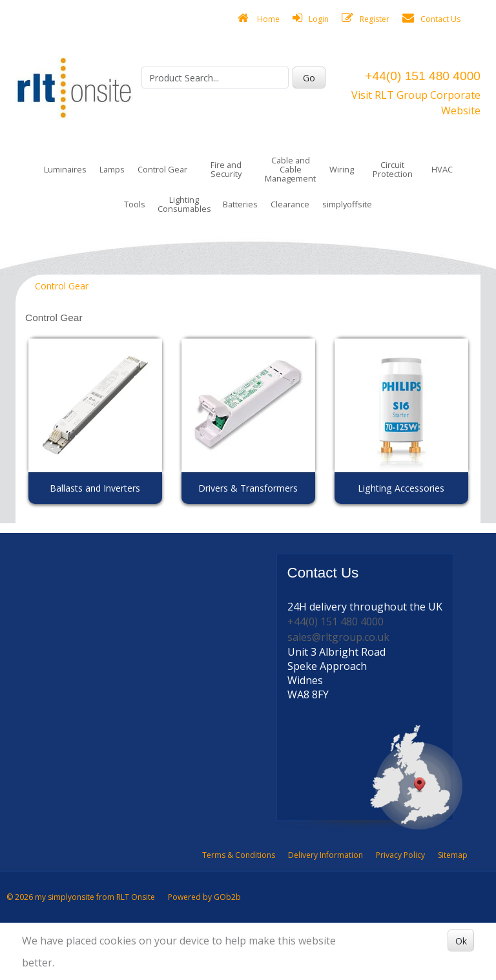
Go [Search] (309, 78)
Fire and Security (226, 169)
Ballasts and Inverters (95, 488)
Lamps (112, 169)
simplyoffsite (347, 204)
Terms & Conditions (239, 855)
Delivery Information (325, 855)
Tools (135, 204)
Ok (461, 940)
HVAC (442, 169)
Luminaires (65, 169)
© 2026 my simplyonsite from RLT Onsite (81, 897)
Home (259, 18)
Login (311, 18)
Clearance (290, 204)
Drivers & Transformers (248, 488)
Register (366, 18)
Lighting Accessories (401, 488)
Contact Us (431, 18)
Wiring (342, 169)
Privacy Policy (400, 855)
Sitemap (453, 855)
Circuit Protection (393, 169)
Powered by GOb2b (204, 897)
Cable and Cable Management (290, 169)
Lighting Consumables (184, 204)
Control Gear (162, 169)
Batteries (240, 204)
